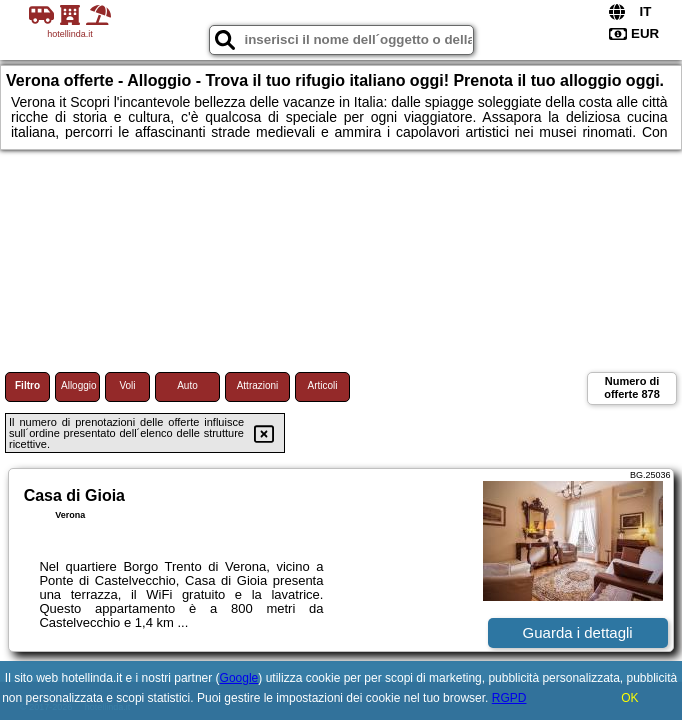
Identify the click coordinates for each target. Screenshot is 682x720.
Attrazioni (258, 385)
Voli (127, 385)
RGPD (509, 698)
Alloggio (79, 385)
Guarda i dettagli (578, 632)
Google (239, 678)
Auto (187, 385)
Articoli (322, 385)
